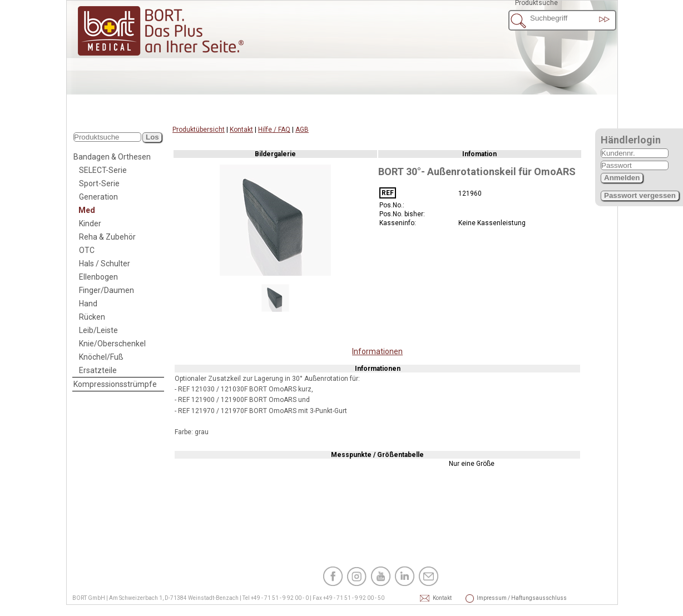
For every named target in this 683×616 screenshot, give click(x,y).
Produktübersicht (199, 130)
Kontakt (241, 130)
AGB (302, 130)
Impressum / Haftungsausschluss (492, 598)
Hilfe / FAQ (274, 130)
